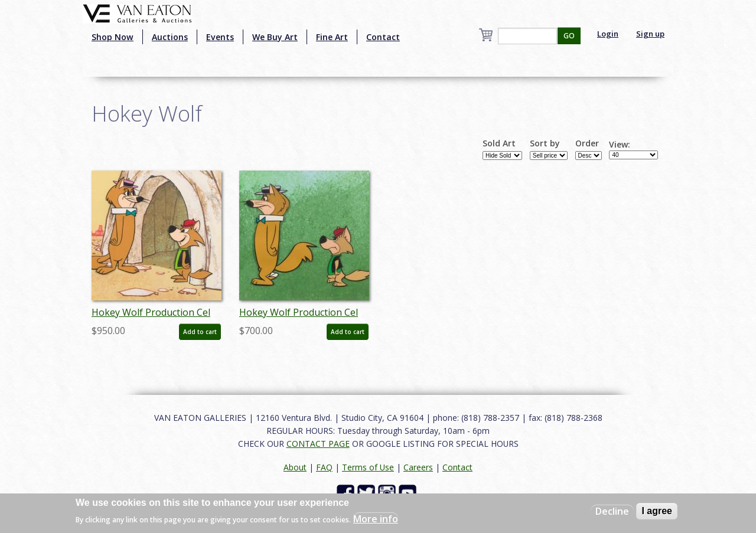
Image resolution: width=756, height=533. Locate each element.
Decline (612, 511)
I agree (657, 511)
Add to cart (200, 332)
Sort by (545, 143)
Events (220, 37)
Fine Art (332, 37)
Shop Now (113, 37)
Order (587, 143)
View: (620, 145)
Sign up (650, 34)
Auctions (170, 37)
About (295, 467)
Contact (383, 37)
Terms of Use (368, 467)
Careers (418, 467)
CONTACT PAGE (318, 444)
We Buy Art (275, 37)
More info (376, 519)
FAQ (324, 467)
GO (569, 36)
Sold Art (499, 143)
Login (608, 34)
